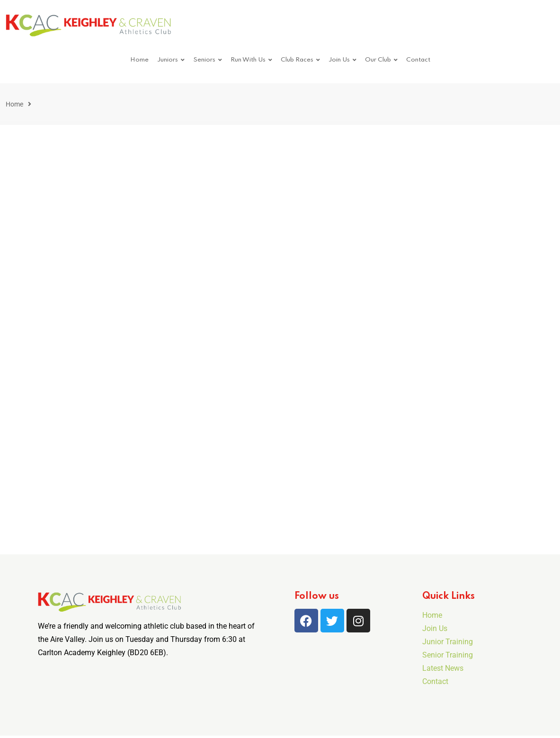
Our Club (378, 60)
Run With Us (248, 60)
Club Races (297, 60)
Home (139, 60)
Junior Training (448, 642)
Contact (418, 60)
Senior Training (448, 655)
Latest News (443, 668)
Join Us (339, 60)
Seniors (204, 60)
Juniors (168, 60)
